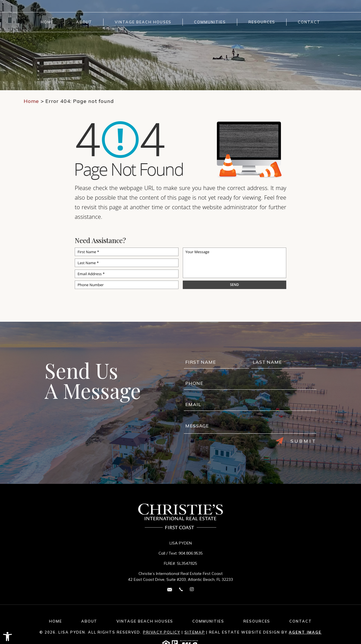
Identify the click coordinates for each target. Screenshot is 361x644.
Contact (309, 22)
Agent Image (305, 632)
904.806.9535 (191, 553)
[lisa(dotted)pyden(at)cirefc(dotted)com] (170, 589)
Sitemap (195, 632)
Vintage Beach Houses (143, 22)
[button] (7, 637)
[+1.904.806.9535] (181, 589)
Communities (210, 22)
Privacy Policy (162, 632)
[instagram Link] (192, 589)
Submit (296, 441)
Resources (262, 22)
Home (47, 22)
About (84, 22)
